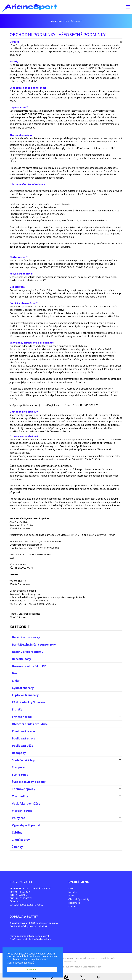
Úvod (71, 888)
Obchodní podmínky (79, 899)
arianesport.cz (58, 21)
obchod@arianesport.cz (77, 114)
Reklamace (74, 903)
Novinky (73, 892)
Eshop (72, 895)
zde (100, 967)
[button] (121, 42)
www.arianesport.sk (66, 961)
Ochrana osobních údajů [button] (21, 963)
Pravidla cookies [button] (39, 960)
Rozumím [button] (32, 970)
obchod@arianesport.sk (29, 545)
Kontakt (73, 906)
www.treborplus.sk (89, 958)
